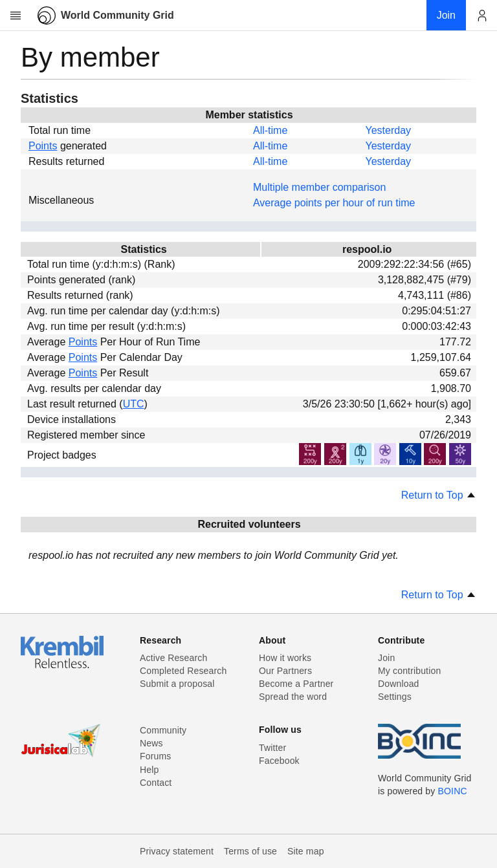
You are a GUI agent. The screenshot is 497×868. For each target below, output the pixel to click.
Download (399, 684)
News (151, 743)
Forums (155, 756)
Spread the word (293, 697)
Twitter (272, 748)
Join (386, 658)
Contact (156, 783)
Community (163, 730)
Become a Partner (296, 684)
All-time (270, 130)
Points (43, 146)
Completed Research (183, 671)
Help (149, 770)
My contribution (409, 671)
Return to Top (439, 495)
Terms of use (250, 851)
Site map (306, 851)
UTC (134, 404)
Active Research (173, 658)
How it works (285, 658)
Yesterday (388, 130)
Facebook (279, 761)
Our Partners (285, 671)
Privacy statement (177, 851)
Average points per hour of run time (334, 203)
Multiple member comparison (319, 187)
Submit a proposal (177, 684)
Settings (395, 697)
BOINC (453, 791)
